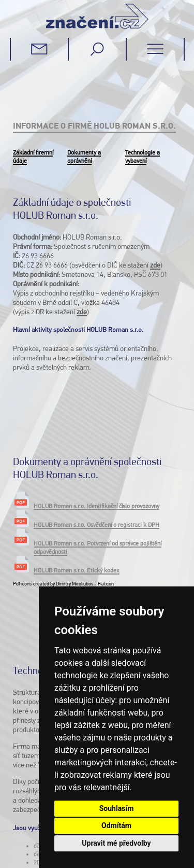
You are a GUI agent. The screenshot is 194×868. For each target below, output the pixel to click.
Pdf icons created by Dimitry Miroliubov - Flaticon (63, 574)
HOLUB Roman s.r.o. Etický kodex (77, 561)
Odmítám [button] (116, 825)
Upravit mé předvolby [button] (116, 843)
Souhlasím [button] (117, 808)
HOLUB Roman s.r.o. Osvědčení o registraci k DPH (96, 515)
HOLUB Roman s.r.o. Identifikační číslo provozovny (96, 497)
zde (155, 265)
